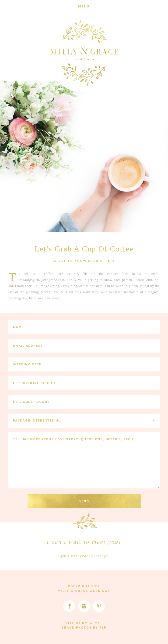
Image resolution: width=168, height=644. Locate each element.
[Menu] (84, 6)
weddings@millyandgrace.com (41, 280)
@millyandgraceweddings (84, 556)
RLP (103, 628)
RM (85, 623)
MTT (98, 623)
